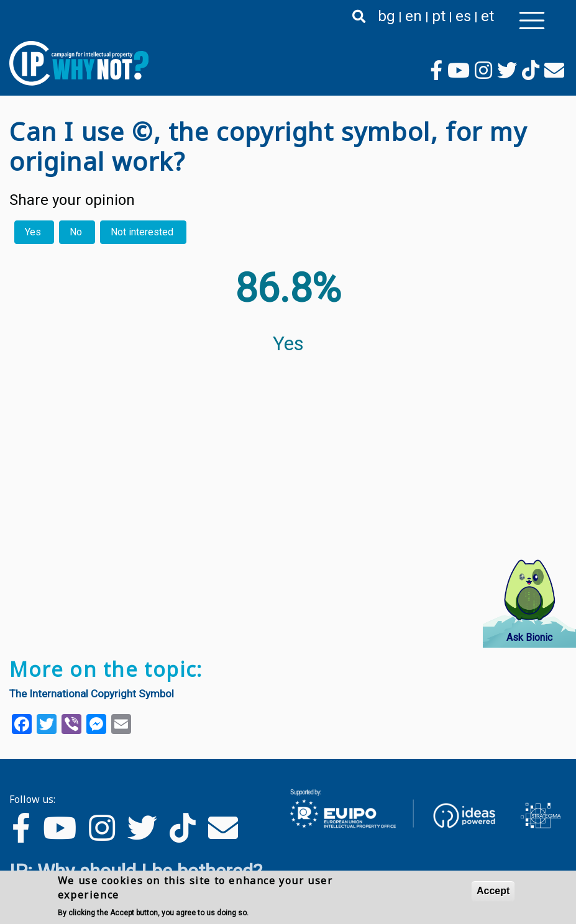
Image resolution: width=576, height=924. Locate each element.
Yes (33, 232)
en (414, 16)
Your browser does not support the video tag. (258, 518)
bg (386, 16)
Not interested (142, 232)
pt (439, 16)
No (76, 232)
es (463, 16)
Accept (493, 891)
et (487, 16)
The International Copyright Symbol (92, 694)
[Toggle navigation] (532, 20)
